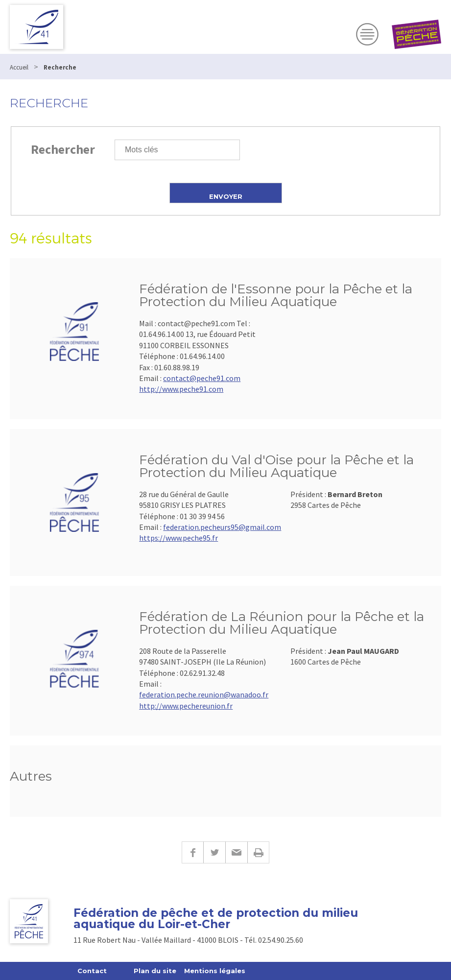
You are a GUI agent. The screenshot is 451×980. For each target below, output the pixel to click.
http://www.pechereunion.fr (186, 706)
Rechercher (63, 149)
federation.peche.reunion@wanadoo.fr (204, 694)
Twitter (214, 852)
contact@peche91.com (202, 378)
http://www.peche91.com (181, 389)
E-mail (236, 852)
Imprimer (258, 852)
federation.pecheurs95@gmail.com (222, 527)
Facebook (192, 852)
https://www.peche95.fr (178, 538)
